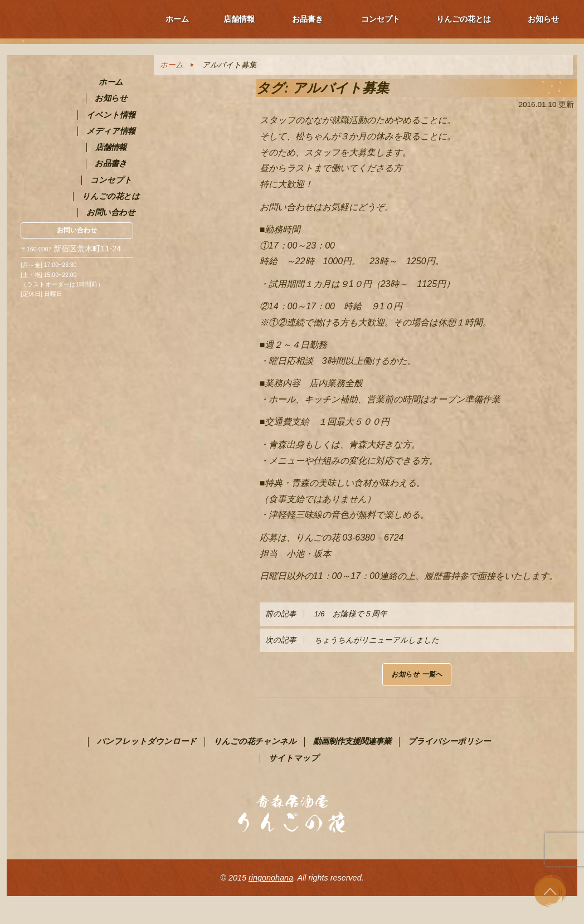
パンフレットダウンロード (147, 741)
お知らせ (543, 19)
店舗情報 (239, 19)
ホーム (177, 19)
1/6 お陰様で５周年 (326, 614)
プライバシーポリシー (449, 741)
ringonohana (271, 878)
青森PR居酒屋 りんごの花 (77, 109)
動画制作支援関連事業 (352, 741)
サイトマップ (294, 758)
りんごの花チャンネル (255, 741)
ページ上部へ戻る (551, 891)
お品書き (308, 19)
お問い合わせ (77, 230)
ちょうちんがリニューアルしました (352, 640)
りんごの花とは (464, 19)
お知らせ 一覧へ (417, 674)
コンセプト (381, 19)
